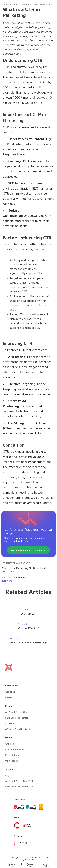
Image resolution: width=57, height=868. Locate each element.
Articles (9, 744)
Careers (9, 697)
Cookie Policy (46, 865)
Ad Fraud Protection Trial (19, 781)
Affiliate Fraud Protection (19, 729)
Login (8, 775)
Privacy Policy (30, 865)
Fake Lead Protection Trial (20, 787)
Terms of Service (12, 865)
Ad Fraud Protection (16, 712)
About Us (10, 692)
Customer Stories (15, 749)
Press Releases (13, 755)
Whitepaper (12, 761)
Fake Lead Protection (17, 718)
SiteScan (10, 723)
